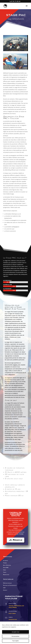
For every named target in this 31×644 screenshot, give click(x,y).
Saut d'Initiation (7, 565)
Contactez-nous (13, 619)
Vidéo (5, 570)
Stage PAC (6, 567)
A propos (5, 560)
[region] (15, 633)
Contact (5, 590)
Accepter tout (16, 632)
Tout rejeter (15, 641)
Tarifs (5, 572)
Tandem (5, 563)
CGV (4, 588)
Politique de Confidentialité (10, 585)
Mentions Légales (7, 583)
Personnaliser (15, 636)
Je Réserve (16, 540)
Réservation (6, 575)
